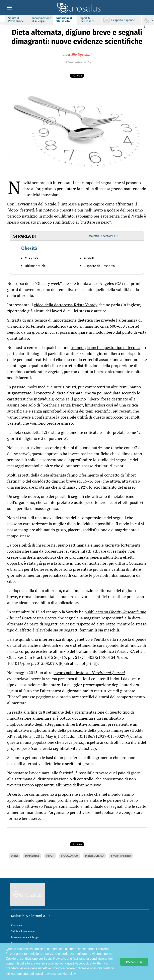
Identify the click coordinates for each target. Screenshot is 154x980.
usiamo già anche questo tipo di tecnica (105, 347)
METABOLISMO (94, 856)
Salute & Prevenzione (16, 20)
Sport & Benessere (87, 20)
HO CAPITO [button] (134, 962)
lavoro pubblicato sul (89, 673)
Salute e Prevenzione (23, 931)
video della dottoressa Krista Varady (66, 305)
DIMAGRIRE (32, 856)
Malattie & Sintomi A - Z (31, 916)
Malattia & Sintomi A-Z (104, 236)
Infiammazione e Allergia (25, 937)
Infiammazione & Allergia (42, 20)
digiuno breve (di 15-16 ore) (77, 481)
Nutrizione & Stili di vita (64, 20)
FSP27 (50, 856)
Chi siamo (17, 925)
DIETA (14, 856)
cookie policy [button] (67, 974)
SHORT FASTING (121, 856)
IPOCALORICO (69, 856)
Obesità (29, 248)
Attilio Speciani (79, 54)
